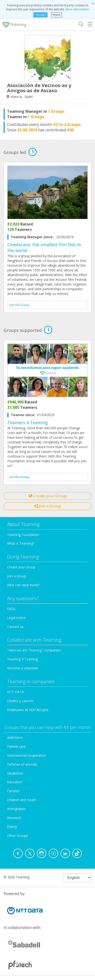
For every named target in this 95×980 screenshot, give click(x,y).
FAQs (11, 609)
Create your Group (48, 496)
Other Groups (17, 836)
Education (15, 782)
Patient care (16, 746)
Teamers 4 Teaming (28, 422)
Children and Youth (22, 800)
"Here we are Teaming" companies (34, 650)
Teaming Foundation (23, 535)
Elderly (12, 827)
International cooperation (27, 755)
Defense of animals (22, 764)
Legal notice (16, 618)
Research (14, 818)
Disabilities (15, 773)
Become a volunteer (23, 668)
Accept (40, 15)
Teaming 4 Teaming (22, 659)
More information (77, 9)
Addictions (15, 737)
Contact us (15, 627)
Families (13, 791)
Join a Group (47, 506)
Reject (56, 15)
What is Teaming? (21, 543)
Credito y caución (20, 701)
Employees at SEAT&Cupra (28, 710)
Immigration (16, 809)
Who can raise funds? (23, 585)
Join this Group (19, 305)
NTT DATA (15, 692)
